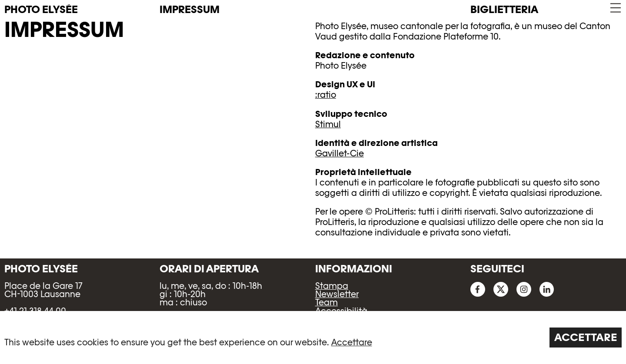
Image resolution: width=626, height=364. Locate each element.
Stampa (332, 286)
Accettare (352, 342)
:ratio (326, 95)
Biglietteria (504, 9)
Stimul (328, 124)
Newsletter (337, 294)
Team (326, 302)
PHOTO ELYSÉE (41, 10)
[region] (313, 338)
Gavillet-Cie (340, 153)
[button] (615, 8)
